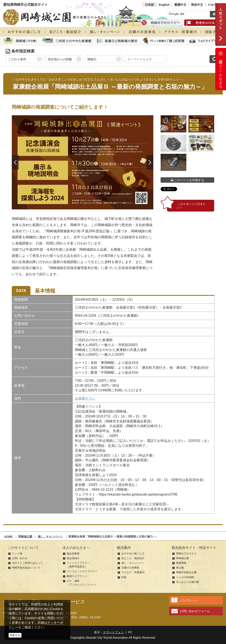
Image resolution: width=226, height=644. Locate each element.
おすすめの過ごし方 (133, 554)
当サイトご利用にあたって (27, 563)
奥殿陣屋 (181, 563)
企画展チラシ (85, 398)
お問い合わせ (20, 558)
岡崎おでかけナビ (186, 554)
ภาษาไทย (214, 5)
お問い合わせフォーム (195, 611)
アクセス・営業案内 (133, 572)
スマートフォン (113, 632)
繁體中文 (180, 5)
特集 (124, 577)
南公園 (180, 568)
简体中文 (197, 5)
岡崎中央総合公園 (186, 572)
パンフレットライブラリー (82, 571)
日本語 (149, 5)
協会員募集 (73, 554)
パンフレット (189, 600)
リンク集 (17, 554)
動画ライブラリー (77, 576)
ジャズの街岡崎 (185, 577)
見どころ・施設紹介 (133, 558)
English (164, 5)
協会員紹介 (73, 558)
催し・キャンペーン (133, 563)
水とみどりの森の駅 (188, 582)
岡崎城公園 (182, 558)
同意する (15, 635)
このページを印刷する (188, 180)
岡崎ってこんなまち (221, 69)
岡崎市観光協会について (26, 568)
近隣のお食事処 (130, 568)
